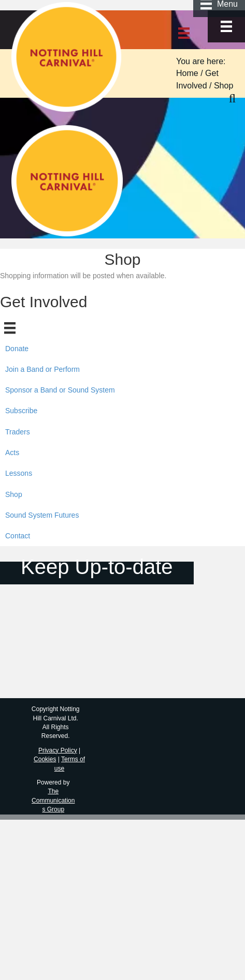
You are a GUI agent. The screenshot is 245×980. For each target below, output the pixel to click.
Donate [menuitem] (17, 349)
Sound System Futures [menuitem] (42, 515)
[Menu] (226, 26)
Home (187, 73)
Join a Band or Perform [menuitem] (42, 369)
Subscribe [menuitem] (21, 411)
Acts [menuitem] (12, 453)
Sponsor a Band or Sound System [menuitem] (60, 390)
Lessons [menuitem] (19, 473)
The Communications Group (53, 800)
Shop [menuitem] (14, 494)
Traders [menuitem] (18, 432)
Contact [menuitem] (18, 536)
